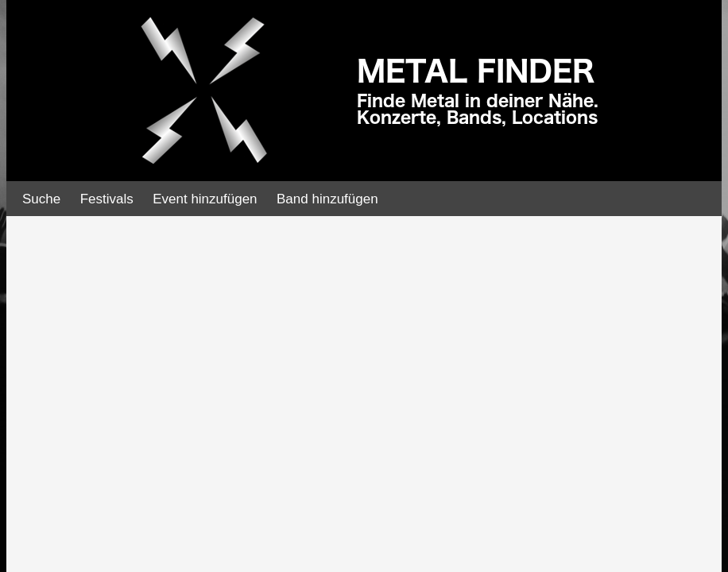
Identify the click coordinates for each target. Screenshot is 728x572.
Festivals (107, 199)
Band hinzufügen (327, 199)
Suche (41, 199)
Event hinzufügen (205, 199)
